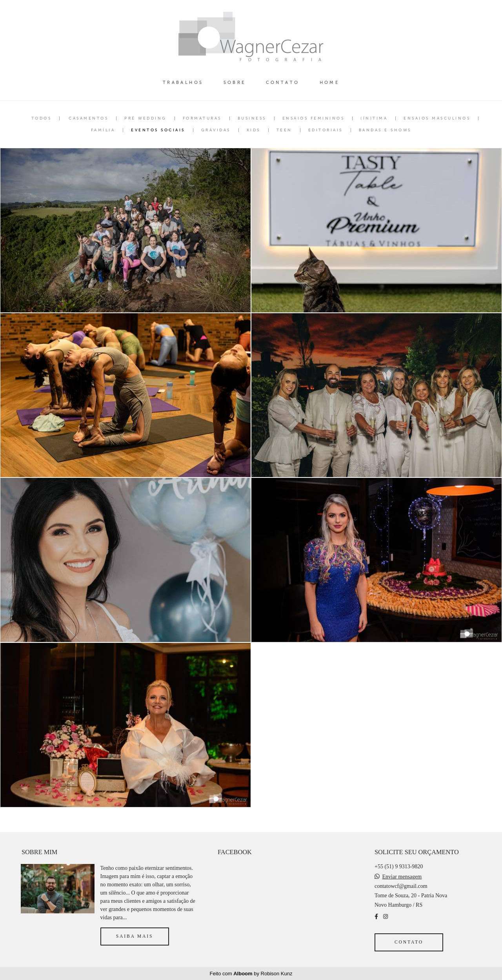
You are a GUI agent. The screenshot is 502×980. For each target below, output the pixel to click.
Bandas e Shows (385, 130)
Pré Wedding (146, 118)
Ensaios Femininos (314, 118)
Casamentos (88, 118)
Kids (254, 130)
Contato (409, 942)
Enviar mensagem (402, 877)
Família (103, 130)
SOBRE (235, 83)
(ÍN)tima (374, 118)
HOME (330, 83)
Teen (284, 130)
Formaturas (202, 118)
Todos (42, 118)
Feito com (251, 974)
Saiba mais (135, 936)
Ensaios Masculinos (437, 118)
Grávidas (216, 130)
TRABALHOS (183, 83)
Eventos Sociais (158, 130)
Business (252, 118)
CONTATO (283, 83)
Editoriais (326, 130)
